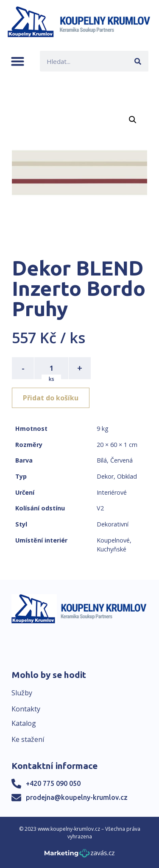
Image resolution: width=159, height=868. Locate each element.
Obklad (127, 476)
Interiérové (112, 492)
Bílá (102, 460)
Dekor (105, 476)
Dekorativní (113, 524)
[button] (18, 61)
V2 (100, 508)
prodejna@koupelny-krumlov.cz (77, 797)
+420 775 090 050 (53, 783)
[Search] (138, 61)
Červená (121, 460)
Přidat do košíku (51, 398)
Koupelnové (113, 540)
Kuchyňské (112, 549)
